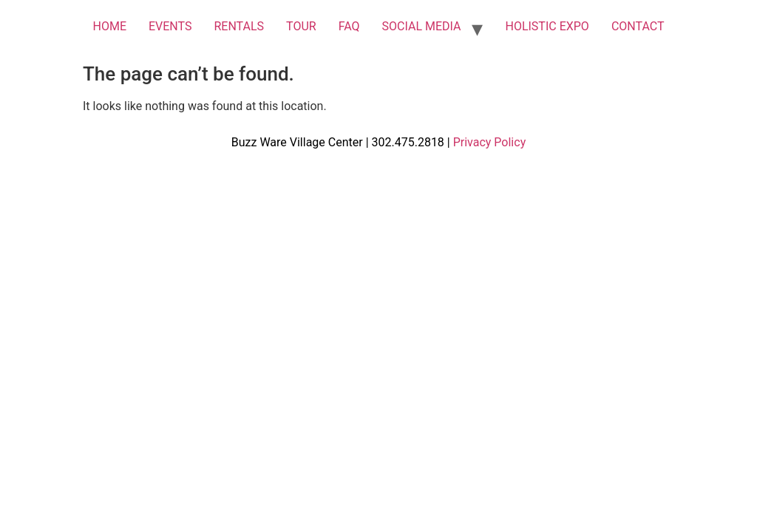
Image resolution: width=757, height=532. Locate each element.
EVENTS (170, 26)
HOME (109, 26)
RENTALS (239, 26)
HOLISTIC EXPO (547, 26)
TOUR (301, 26)
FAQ (349, 26)
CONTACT (638, 26)
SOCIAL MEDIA (422, 26)
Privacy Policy (490, 142)
